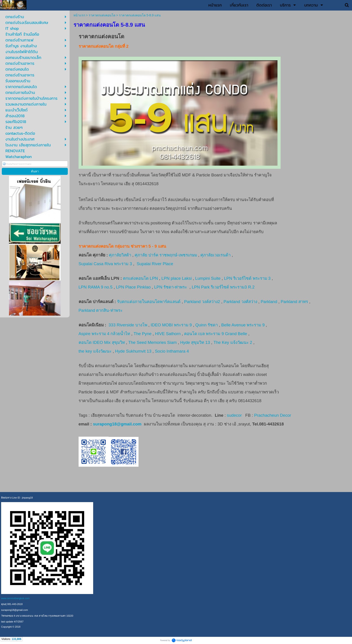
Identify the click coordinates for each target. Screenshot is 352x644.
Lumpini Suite (208, 278)
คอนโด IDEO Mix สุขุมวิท (102, 342)
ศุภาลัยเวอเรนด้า (216, 255)
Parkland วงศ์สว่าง (240, 302)
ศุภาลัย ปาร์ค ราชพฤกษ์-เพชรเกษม (166, 255)
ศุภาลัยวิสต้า (120, 255)
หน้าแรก (79, 15)
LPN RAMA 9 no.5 (96, 287)
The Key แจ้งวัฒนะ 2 (233, 342)
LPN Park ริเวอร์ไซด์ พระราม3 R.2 (224, 287)
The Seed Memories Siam (152, 342)
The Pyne (143, 334)
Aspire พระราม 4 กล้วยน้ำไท (104, 334)
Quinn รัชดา (207, 325)
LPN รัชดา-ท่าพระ (171, 287)
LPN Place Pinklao (133, 287)
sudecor (234, 415)
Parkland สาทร (294, 302)
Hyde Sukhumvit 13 (133, 351)
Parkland (269, 302)
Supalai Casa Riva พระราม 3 (105, 264)
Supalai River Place (155, 264)
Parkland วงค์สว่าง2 (202, 302)
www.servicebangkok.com (15, 598)
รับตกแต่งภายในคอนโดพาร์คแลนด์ (149, 302)
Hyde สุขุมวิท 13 (195, 342)
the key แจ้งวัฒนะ (95, 351)
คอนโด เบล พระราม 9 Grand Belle (216, 334)
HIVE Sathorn (168, 334)
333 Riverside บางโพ (128, 325)
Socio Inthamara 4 (173, 351)
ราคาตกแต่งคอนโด (102, 15)
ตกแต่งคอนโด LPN (140, 278)
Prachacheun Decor (273, 415)
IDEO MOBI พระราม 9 (171, 325)
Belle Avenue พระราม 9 (243, 325)
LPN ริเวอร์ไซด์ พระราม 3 (247, 278)
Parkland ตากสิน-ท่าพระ (101, 310)
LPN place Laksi (177, 278)
